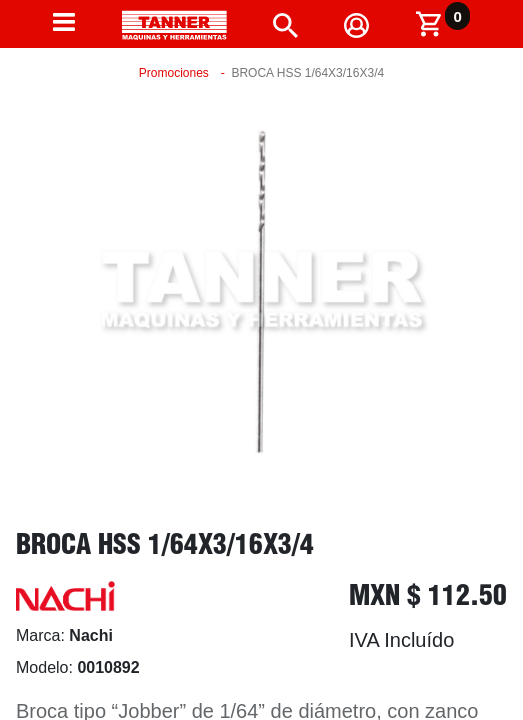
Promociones (174, 73)
